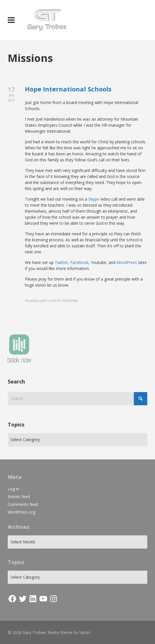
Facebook (79, 262)
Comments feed (23, 504)
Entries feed (19, 497)
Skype (94, 199)
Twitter (61, 262)
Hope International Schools (68, 89)
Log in (13, 489)
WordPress (127, 262)
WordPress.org (21, 512)
